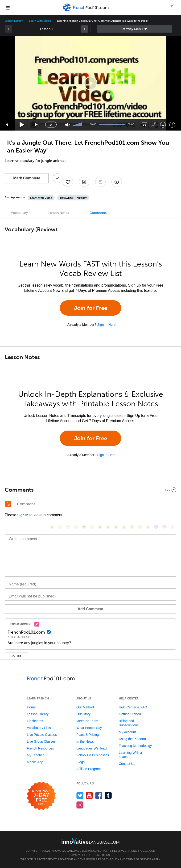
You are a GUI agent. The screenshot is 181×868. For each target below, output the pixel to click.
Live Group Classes (41, 741)
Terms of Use (102, 855)
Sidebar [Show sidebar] (135, 29)
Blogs (80, 762)
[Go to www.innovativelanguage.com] (90, 841)
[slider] (77, 125)
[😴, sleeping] (140, 527)
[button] (174, 8)
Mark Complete (27, 178)
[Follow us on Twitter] (80, 795)
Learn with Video (40, 21)
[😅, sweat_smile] (108, 527)
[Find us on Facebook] (99, 795)
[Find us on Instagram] (80, 805)
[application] (90, 83)
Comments (98, 213)
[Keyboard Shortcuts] (172, 125)
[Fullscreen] (154, 125)
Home (31, 707)
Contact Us (127, 764)
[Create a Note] (84, 182)
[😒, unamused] (76, 527)
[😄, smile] (52, 527)
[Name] (90, 584)
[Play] (22, 125)
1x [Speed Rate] (51, 125)
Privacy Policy (79, 855)
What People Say (89, 728)
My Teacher (35, 755)
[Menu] (8, 8)
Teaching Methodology (135, 746)
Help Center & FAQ (133, 707)
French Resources (40, 748)
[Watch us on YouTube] (89, 795)
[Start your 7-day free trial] (41, 796)
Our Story (83, 714)
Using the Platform (132, 739)
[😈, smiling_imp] (156, 527)
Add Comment (90, 609)
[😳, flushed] (60, 527)
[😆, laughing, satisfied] (100, 527)
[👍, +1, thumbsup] (172, 527)
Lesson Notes (59, 213)
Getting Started (130, 714)
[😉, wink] (116, 527)
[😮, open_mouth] (148, 527)
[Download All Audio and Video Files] (117, 182)
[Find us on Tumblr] (108, 795)
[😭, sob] (124, 527)
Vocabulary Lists (39, 728)
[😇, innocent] (132, 527)
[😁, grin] (68, 527)
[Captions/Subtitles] (145, 125)
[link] (84, 29)
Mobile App (35, 762)
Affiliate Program (88, 769)
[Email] (90, 596)
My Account (127, 732)
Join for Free (91, 308)
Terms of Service (139, 859)
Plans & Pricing (88, 735)
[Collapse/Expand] (90, 490)
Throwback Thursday (73, 198)
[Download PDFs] (100, 182)
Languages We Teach (92, 748)
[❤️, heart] (164, 527)
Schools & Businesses (93, 755)
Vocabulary (19, 213)
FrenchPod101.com (142, 851)
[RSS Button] (8, 504)
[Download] (163, 125)
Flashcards (35, 721)
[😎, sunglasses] (84, 527)
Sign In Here (106, 325)
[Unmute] (68, 125)
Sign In (23, 515)
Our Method (85, 707)
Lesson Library (14, 21)
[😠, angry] (92, 527)
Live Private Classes (42, 735)
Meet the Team (87, 721)
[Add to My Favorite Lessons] (68, 182)
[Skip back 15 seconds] (7, 125)
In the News (85, 741)
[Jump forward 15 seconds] (37, 125)
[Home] (86, 11)
